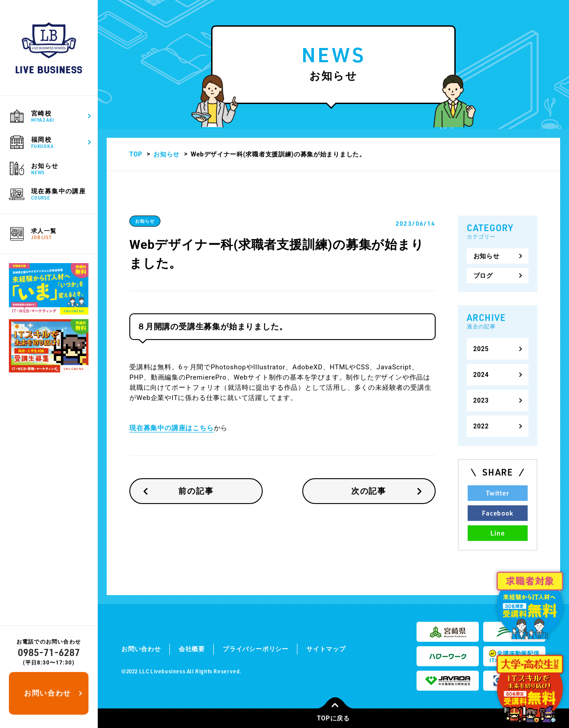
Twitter (497, 493)
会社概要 (192, 649)
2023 (481, 400)
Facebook (497, 513)
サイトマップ (326, 649)
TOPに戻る (335, 715)
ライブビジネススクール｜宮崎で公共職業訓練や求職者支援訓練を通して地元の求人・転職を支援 (49, 48)
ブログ (483, 276)
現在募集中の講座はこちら (172, 428)
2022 (481, 426)
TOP (136, 154)
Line (497, 533)
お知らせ (166, 154)
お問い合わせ (48, 693)
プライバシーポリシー (256, 649)
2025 (481, 349)
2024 (481, 375)
